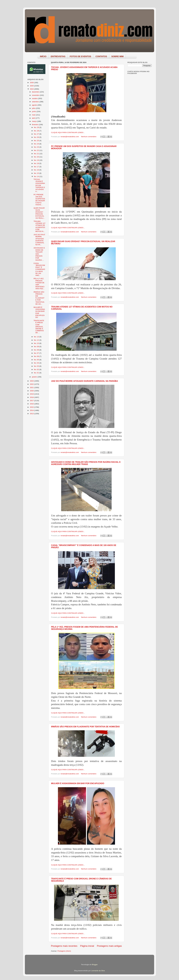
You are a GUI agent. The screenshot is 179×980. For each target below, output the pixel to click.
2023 (32, 381)
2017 (32, 401)
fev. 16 (37, 170)
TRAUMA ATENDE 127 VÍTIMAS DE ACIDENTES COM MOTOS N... (39, 226)
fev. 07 (37, 353)
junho (34, 111)
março (34, 121)
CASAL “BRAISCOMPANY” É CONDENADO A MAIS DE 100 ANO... (39, 269)
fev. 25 (37, 141)
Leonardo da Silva (98, 971)
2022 (32, 384)
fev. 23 (37, 147)
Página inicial (87, 946)
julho (34, 108)
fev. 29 (37, 127)
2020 (32, 391)
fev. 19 (37, 160)
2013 (32, 414)
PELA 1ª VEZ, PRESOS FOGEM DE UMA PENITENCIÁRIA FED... (39, 284)
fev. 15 (37, 173)
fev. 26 (37, 137)
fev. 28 (37, 131)
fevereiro (35, 125)
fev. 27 (37, 134)
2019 (32, 394)
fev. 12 (37, 340)
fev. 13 (37, 337)
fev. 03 (37, 366)
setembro (36, 102)
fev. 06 (37, 356)
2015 (32, 407)
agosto (35, 105)
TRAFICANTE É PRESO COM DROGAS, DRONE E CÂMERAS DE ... (39, 327)
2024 (32, 89)
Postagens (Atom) (64, 951)
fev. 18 (37, 163)
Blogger (95, 965)
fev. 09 (37, 347)
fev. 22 (37, 150)
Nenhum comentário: (89, 137)
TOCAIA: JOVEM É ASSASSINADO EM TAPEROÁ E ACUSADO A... (39, 185)
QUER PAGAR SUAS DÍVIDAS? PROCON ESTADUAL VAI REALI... (39, 213)
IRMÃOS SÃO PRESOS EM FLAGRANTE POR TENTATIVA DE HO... (39, 298)
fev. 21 (37, 154)
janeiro (35, 377)
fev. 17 (37, 167)
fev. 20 (37, 157)
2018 (32, 397)
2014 (32, 410)
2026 (32, 83)
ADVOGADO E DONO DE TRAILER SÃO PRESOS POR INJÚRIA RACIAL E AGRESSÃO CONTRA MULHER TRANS (86, 463)
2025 (32, 86)
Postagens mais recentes (64, 946)
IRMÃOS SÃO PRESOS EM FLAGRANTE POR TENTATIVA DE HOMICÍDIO (85, 727)
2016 (32, 404)
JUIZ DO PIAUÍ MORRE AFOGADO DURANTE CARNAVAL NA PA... (39, 240)
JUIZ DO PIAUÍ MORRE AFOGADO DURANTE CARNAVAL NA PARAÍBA (84, 381)
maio (34, 115)
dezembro (36, 92)
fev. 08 (37, 350)
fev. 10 (37, 343)
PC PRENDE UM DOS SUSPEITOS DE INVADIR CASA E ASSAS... (39, 200)
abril (34, 118)
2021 (32, 388)
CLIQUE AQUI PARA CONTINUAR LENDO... (68, 132)
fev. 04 (37, 363)
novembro (36, 95)
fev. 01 (37, 373)
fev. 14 (37, 176)
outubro (35, 98)
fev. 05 (37, 360)
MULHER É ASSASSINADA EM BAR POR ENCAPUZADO (78, 783)
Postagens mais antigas (109, 946)
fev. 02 (37, 370)
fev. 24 (37, 144)
